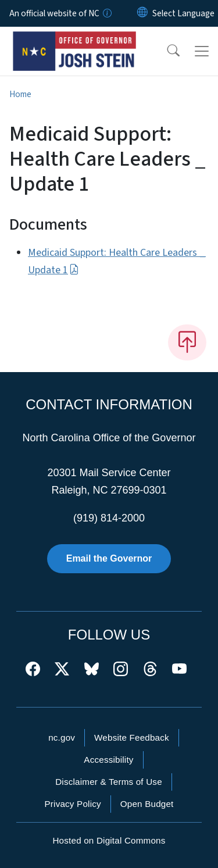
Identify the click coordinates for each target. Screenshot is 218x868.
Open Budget (147, 804)
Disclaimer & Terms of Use (109, 782)
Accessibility (108, 760)
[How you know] (106, 13)
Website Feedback (132, 737)
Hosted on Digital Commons (109, 840)
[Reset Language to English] (142, 13)
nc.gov (62, 737)
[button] (166, 51)
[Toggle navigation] (202, 51)
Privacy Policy (72, 804)
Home (20, 94)
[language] (183, 13)
